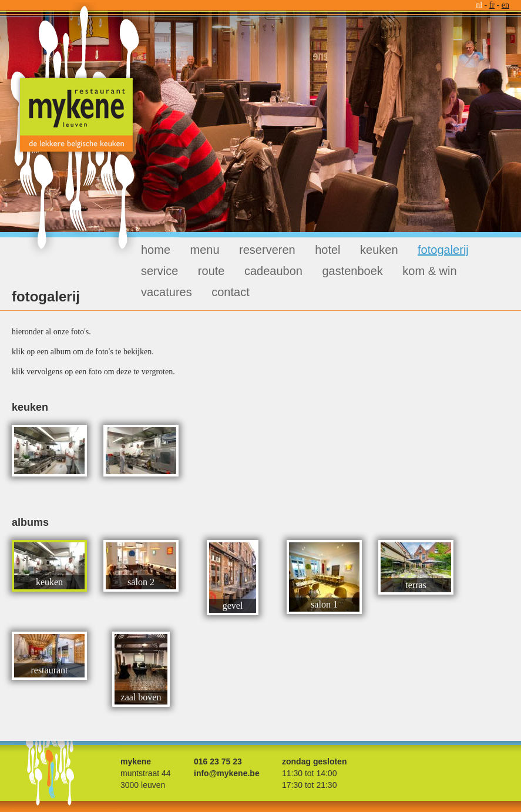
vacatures (167, 292)
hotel (327, 250)
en (505, 5)
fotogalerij (443, 250)
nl (479, 5)
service (159, 271)
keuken (379, 250)
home (156, 250)
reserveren (267, 250)
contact (230, 292)
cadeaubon (273, 271)
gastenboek (352, 271)
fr (492, 5)
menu (205, 250)
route (211, 271)
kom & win (429, 271)
